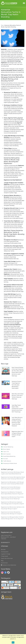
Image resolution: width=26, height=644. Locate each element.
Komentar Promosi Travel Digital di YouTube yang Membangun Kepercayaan (17, 385)
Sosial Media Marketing (9, 456)
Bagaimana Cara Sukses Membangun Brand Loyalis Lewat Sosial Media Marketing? (12, 473)
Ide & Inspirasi (7, 454)
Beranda (3, 550)
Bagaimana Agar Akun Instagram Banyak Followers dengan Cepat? (18, 434)
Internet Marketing (8, 447)
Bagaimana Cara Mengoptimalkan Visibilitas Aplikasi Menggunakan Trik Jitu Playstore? (12, 518)
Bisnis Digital (6, 449)
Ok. (13, 642)
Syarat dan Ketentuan (7, 558)
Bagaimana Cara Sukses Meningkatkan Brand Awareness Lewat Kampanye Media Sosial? (13, 478)
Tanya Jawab (4, 556)
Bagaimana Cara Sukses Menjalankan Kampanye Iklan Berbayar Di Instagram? (12, 513)
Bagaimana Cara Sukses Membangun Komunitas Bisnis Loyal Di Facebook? (11, 488)
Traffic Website (7, 461)
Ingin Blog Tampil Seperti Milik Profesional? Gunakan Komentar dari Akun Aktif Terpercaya (17, 408)
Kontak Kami (4, 563)
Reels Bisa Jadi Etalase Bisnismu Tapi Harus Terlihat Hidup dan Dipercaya (18, 396)
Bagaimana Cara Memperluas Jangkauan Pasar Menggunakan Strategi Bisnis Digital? (12, 503)
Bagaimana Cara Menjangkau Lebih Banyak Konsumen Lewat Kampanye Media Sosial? (12, 483)
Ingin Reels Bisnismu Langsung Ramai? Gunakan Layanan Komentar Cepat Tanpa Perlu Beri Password (17, 422)
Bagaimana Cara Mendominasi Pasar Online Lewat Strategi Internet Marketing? (12, 498)
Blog (2, 25)
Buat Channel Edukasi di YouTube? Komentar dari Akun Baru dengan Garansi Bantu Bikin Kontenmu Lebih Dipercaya (18, 372)
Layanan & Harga (6, 554)
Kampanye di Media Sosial (10, 463)
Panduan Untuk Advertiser (9, 565)
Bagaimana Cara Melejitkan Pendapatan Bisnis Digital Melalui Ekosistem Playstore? (12, 493)
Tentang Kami (5, 552)
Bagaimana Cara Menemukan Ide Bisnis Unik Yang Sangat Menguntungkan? (13, 508)
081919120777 (5, 543)
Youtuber (6, 459)
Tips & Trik (6, 452)
